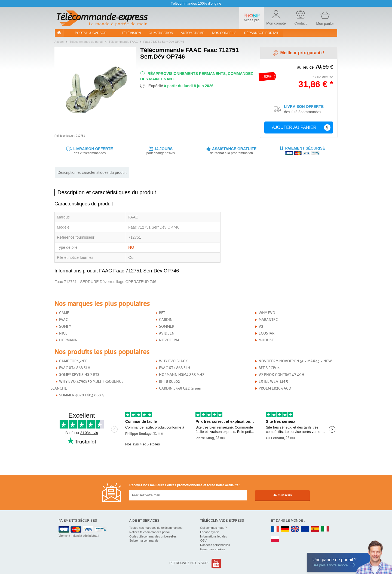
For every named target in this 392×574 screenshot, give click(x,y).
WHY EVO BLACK (173, 361)
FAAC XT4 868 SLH (75, 368)
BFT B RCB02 (169, 382)
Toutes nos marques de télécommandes (156, 528)
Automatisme (193, 33)
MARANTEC (268, 320)
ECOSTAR (267, 333)
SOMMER (167, 327)
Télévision (131, 33)
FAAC (64, 320)
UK (295, 529)
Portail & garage (91, 33)
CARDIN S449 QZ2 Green (180, 388)
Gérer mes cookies (213, 549)
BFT (162, 313)
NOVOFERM (169, 340)
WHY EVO (267, 313)
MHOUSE (266, 340)
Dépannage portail (262, 33)
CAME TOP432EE (73, 361)
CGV (203, 540)
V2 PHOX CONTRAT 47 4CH (281, 375)
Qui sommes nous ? (213, 528)
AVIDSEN (167, 333)
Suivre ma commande (144, 540)
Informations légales (213, 536)
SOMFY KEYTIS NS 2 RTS (79, 375)
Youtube (217, 564)
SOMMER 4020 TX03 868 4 (81, 395)
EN (305, 529)
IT (325, 529)
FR (275, 529)
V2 (261, 327)
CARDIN (166, 320)
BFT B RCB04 (269, 368)
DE (285, 529)
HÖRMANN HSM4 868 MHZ (182, 375)
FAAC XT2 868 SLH (175, 368)
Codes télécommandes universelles (153, 536)
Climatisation (161, 33)
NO (131, 247)
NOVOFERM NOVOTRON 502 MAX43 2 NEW (295, 361)
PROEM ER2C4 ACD (275, 388)
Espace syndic (210, 532)
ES (315, 529)
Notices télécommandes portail (150, 532)
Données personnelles (215, 545)
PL (275, 539)
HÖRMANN (68, 340)
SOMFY (65, 327)
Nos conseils (224, 33)
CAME (64, 313)
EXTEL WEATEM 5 (273, 382)
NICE (63, 333)
